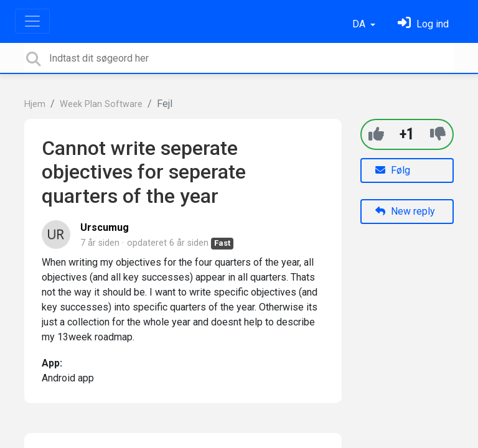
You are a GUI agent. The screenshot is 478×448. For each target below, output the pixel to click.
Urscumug (105, 227)
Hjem (35, 104)
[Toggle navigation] (32, 21)
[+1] (376, 134)
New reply (405, 211)
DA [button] (360, 24)
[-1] (438, 134)
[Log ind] (423, 24)
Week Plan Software (101, 104)
